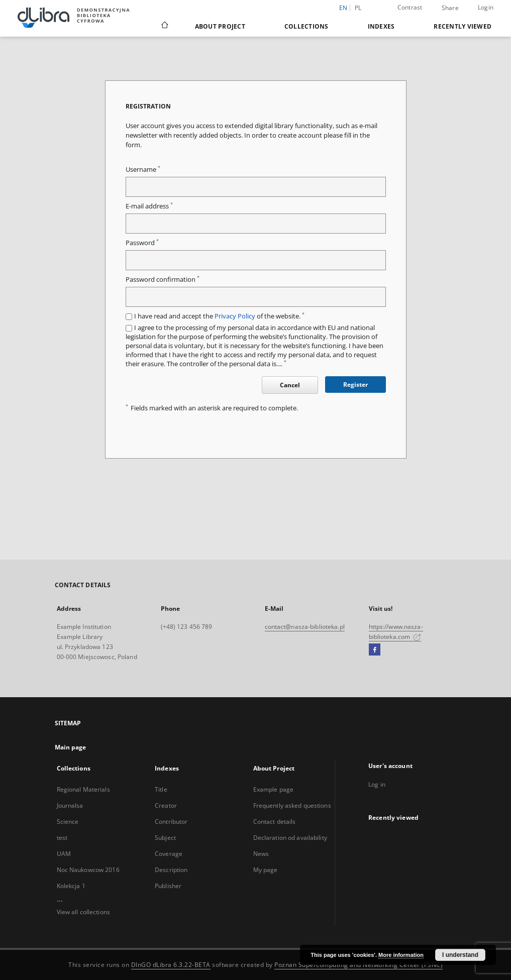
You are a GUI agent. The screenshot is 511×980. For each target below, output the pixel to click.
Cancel (290, 385)
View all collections (83, 912)
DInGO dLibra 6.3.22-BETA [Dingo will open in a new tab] (171, 965)
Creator (166, 805)
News (261, 854)
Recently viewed (463, 26)
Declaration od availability (290, 838)
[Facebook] (375, 650)
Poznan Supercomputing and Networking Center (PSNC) (359, 965)
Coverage (169, 854)
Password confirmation (163, 280)
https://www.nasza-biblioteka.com (396, 632)
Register (355, 385)
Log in (377, 784)
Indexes (381, 26)
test (62, 838)
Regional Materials (83, 789)
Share (450, 8)
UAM (64, 854)
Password (142, 243)
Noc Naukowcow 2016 (88, 870)
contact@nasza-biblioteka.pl (305, 627)
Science (68, 822)
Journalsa (70, 805)
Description (171, 870)
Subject (165, 838)
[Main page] (164, 26)
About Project (220, 26)
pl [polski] (358, 8)
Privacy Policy (235, 316)
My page (266, 870)
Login (486, 7)
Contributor (171, 822)
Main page (71, 747)
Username (143, 170)
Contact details (275, 822)
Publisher (168, 886)
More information (401, 955)
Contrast (410, 7)
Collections (306, 26)
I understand (460, 955)
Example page (273, 789)
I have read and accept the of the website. (219, 316)
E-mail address (149, 206)
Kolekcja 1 (71, 886)
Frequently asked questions (292, 805)
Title (161, 789)
